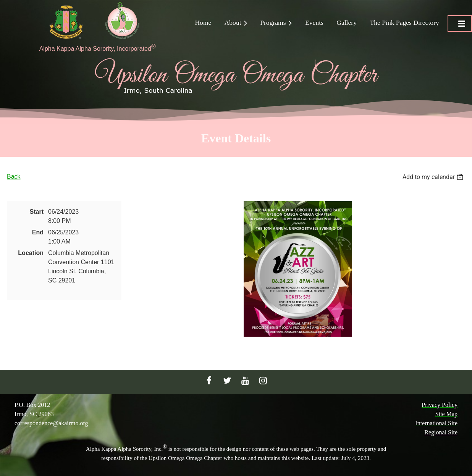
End (38, 232)
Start (37, 212)
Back (14, 177)
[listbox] (434, 177)
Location (31, 253)
